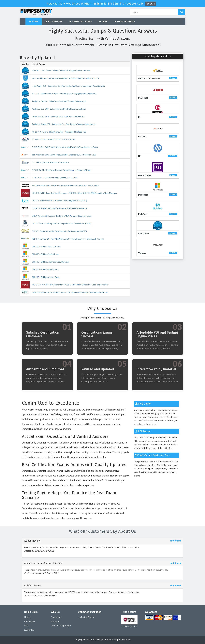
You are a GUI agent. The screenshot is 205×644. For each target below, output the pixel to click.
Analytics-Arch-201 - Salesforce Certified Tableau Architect (58, 116)
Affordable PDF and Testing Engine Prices (157, 334)
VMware (142, 253)
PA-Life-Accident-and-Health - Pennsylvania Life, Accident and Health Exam (65, 185)
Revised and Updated (98, 369)
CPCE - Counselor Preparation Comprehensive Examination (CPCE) (61, 224)
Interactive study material (156, 369)
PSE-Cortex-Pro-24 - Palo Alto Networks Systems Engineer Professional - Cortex (68, 239)
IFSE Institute (145, 175)
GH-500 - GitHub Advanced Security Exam (51, 262)
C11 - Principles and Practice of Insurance (50, 162)
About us (55, 621)
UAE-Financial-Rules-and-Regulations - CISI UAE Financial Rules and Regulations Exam (70, 292)
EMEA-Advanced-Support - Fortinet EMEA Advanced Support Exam (62, 216)
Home (34, 21)
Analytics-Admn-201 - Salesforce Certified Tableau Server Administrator (64, 124)
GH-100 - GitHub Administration (46, 246)
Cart (103, 21)
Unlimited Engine (86, 617)
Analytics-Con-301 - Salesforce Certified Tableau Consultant (59, 109)
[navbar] (23, 20)
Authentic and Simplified (45, 369)
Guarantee (29, 630)
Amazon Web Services (149, 78)
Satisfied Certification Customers (43, 334)
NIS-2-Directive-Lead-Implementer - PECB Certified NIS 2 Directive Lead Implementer (70, 285)
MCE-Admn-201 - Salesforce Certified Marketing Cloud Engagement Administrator (68, 86)
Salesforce (144, 234)
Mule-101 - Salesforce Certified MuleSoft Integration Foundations (61, 71)
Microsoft (143, 195)
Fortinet (142, 137)
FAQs (27, 626)
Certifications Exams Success (97, 334)
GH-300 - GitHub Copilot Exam (45, 254)
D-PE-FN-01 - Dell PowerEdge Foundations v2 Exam (55, 178)
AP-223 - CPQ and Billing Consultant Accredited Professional (59, 132)
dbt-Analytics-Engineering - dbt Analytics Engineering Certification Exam (64, 155)
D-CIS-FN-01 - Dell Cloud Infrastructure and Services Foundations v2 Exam (65, 147)
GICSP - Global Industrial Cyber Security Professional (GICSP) (59, 231)
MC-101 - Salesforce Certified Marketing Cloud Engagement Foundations (64, 94)
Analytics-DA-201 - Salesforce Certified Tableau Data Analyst (59, 101)
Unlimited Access (81, 21)
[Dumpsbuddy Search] (182, 12)
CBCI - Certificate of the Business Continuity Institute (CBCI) (59, 201)
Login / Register (125, 21)
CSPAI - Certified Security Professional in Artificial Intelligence (59, 208)
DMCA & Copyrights (61, 626)
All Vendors (54, 21)
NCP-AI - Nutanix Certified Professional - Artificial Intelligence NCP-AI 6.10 (65, 78)
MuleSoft (143, 214)
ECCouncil (143, 98)
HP (140, 156)
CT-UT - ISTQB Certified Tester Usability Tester (53, 139)
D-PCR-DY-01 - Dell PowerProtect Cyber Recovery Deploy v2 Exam (61, 170)
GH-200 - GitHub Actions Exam (46, 277)
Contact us (56, 617)
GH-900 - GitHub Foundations (45, 269)
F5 (139, 117)
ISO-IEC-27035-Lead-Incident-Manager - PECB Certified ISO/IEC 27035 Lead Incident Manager (74, 193)
